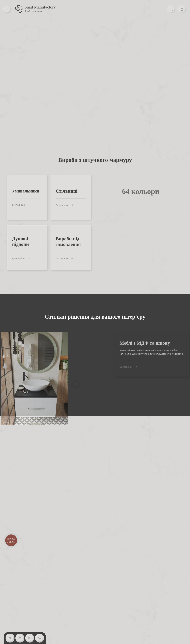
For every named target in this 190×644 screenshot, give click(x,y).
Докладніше (18, 205)
